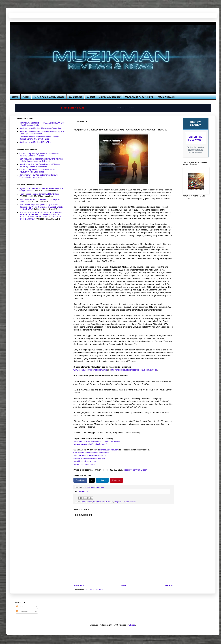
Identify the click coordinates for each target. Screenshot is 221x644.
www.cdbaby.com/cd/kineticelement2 (90, 370)
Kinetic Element (86, 502)
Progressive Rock (129, 502)
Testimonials (75, 97)
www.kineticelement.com (85, 461)
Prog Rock (118, 502)
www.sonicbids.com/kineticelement (89, 458)
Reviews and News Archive (139, 97)
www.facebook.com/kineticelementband (91, 453)
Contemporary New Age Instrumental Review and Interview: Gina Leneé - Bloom (40, 155)
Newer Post (79, 585)
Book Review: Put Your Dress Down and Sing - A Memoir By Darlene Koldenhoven (40, 165)
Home (15, 97)
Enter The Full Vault (196, 138)
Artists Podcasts (166, 97)
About (26, 97)
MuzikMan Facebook (110, 97)
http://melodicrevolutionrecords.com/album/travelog (134, 370)
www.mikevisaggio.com (84, 464)
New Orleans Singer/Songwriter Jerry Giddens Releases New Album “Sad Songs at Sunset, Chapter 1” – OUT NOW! (41, 207)
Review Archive (195, 124)
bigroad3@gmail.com (109, 450)
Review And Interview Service (49, 97)
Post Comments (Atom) (94, 590)
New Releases (108, 502)
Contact (91, 97)
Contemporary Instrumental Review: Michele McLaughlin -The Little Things (38, 171)
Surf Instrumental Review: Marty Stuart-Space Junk (41, 128)
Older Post (168, 585)
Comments (22, 612)
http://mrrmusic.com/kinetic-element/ (90, 455)
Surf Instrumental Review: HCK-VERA (35, 142)
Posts (20, 607)
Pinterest (116, 480)
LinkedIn (102, 480)
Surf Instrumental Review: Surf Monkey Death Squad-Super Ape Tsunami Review (42, 132)
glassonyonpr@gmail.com (135, 470)
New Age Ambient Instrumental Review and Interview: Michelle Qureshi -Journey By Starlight (42, 160)
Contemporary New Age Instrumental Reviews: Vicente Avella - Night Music (39, 176)
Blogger (132, 625)
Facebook (80, 480)
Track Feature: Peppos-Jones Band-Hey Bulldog (39, 194)
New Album (97, 502)
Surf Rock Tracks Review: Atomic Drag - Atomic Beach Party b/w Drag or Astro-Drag (39, 138)
